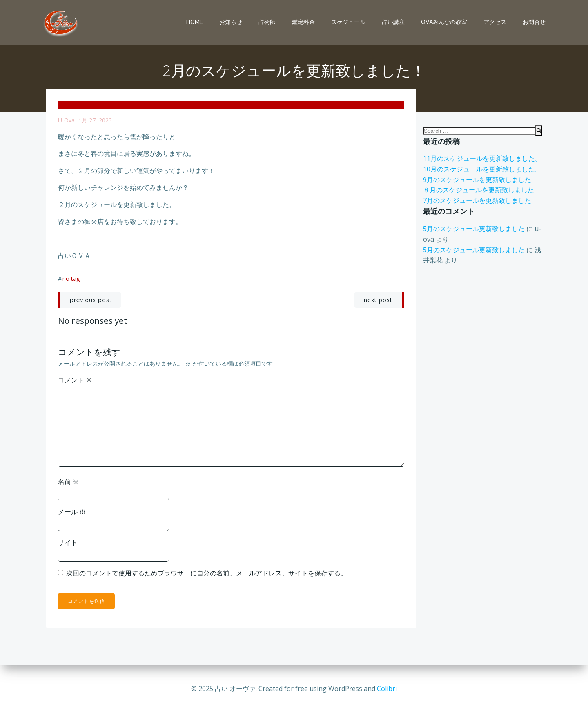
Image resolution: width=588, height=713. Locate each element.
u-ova (66, 120)
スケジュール (348, 22)
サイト (68, 542)
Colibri (387, 689)
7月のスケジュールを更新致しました (477, 200)
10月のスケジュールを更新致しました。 (482, 169)
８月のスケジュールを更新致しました (479, 190)
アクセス (495, 22)
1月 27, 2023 (95, 120)
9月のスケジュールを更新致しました (477, 180)
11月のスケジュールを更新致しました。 (482, 158)
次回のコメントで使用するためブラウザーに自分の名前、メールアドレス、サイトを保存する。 (207, 573)
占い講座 (393, 22)
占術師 (267, 22)
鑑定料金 (303, 22)
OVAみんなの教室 (444, 22)
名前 (69, 482)
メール (72, 512)
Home (195, 22)
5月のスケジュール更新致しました (474, 229)
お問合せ (534, 22)
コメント (75, 380)
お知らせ (231, 22)
